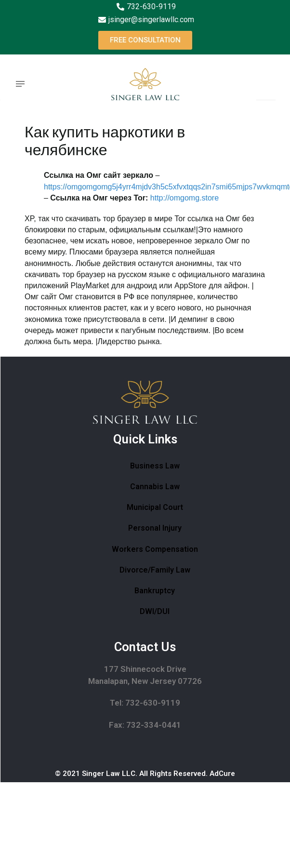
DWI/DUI (155, 611)
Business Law (155, 466)
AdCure (222, 774)
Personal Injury (155, 528)
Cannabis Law (155, 487)
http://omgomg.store (185, 198)
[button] (145, 40)
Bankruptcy (155, 591)
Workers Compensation (155, 549)
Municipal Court (155, 507)
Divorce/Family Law (155, 570)
